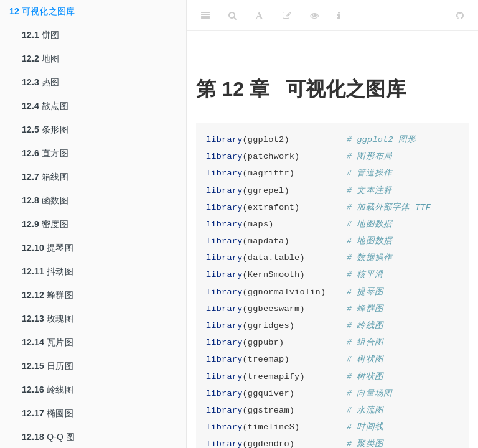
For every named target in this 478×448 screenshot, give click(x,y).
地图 (41, 58)
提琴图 (48, 248)
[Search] (232, 16)
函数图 (45, 200)
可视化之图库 (42, 11)
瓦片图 (48, 342)
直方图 (45, 153)
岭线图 (48, 390)
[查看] (314, 16)
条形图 (45, 129)
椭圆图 (48, 413)
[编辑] (287, 16)
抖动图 (48, 271)
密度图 (45, 224)
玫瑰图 (48, 319)
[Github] (460, 16)
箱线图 (45, 177)
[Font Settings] (259, 16)
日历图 (48, 366)
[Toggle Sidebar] (205, 16)
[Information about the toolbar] (339, 16)
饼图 (41, 35)
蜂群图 (48, 295)
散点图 (45, 106)
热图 (41, 82)
